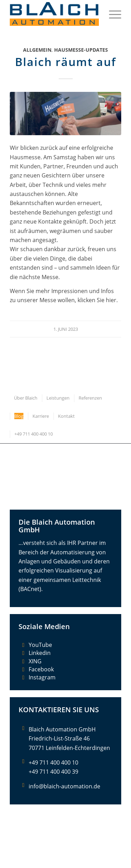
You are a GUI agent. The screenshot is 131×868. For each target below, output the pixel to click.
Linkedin (40, 653)
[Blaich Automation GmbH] (54, 14)
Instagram (42, 677)
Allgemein (37, 50)
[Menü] (112, 14)
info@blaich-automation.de (64, 786)
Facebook (41, 669)
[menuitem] (112, 14)
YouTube (40, 645)
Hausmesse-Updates (81, 50)
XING (35, 661)
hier (111, 300)
